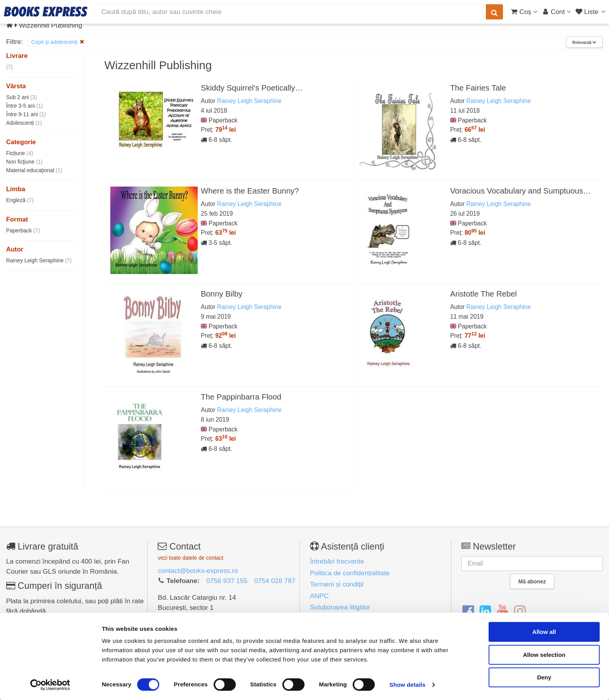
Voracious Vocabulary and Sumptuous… (521, 191)
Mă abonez (532, 581)
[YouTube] (502, 612)
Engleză (20, 200)
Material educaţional (34, 170)
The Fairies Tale (478, 88)
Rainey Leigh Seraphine (39, 260)
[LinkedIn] (485, 612)
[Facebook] (468, 612)
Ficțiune (20, 153)
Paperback (23, 230)
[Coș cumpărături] (524, 12)
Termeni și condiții (337, 584)
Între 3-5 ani (25, 106)
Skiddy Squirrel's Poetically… (252, 88)
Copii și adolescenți (58, 42)
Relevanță (584, 42)
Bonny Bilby (222, 294)
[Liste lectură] (591, 12)
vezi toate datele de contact (191, 558)
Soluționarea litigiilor (340, 607)
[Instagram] (520, 612)
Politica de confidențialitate (350, 573)
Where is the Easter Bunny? (250, 191)
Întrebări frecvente (337, 561)
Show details (408, 685)
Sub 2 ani (22, 97)
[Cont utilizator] (557, 12)
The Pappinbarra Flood (241, 397)
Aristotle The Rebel (484, 294)
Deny (544, 677)
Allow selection (544, 655)
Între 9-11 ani (26, 114)
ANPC (319, 596)
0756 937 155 (227, 581)
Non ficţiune (24, 162)
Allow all (544, 632)
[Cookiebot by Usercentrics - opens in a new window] (50, 685)
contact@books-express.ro (198, 571)
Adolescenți (24, 123)
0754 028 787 (275, 581)
